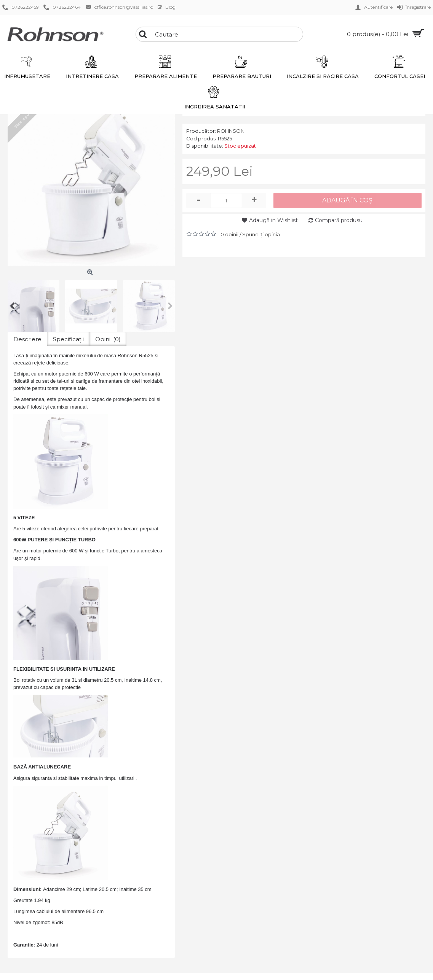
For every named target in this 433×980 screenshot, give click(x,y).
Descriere (27, 339)
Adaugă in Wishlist (273, 220)
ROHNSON (231, 131)
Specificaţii (68, 339)
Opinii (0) (108, 339)
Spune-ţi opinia (261, 234)
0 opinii (229, 234)
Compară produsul (339, 220)
